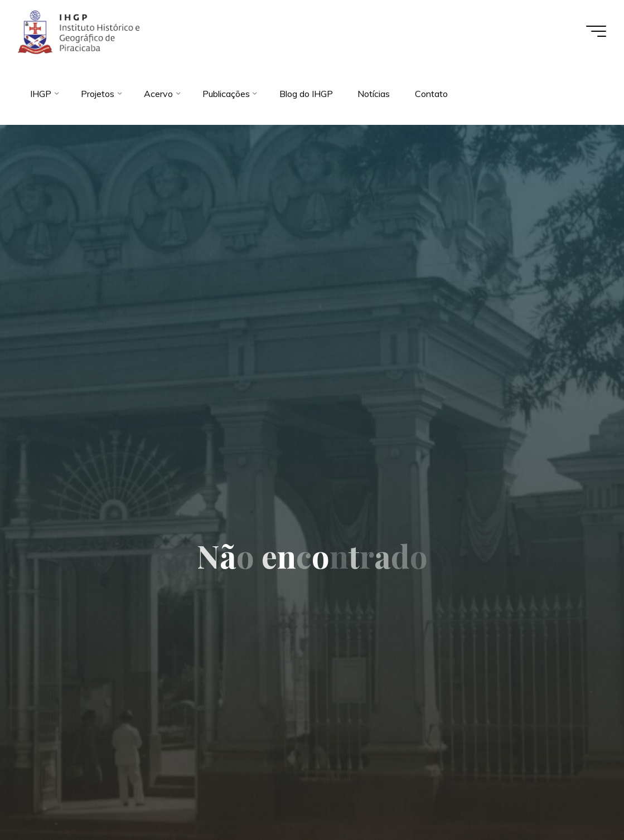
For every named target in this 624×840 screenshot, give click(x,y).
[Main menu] (596, 31)
